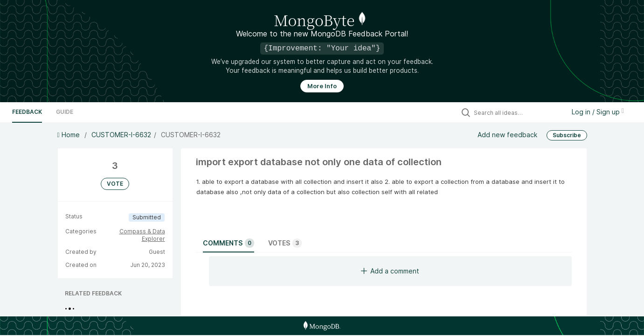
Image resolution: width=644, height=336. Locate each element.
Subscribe (567, 135)
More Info (322, 86)
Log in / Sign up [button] (598, 112)
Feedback (27, 112)
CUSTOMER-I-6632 (121, 135)
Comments (229, 243)
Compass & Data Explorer (142, 235)
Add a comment (390, 271)
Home (69, 135)
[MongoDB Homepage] (322, 326)
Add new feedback (507, 135)
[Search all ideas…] (517, 112)
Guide (65, 112)
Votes (285, 243)
